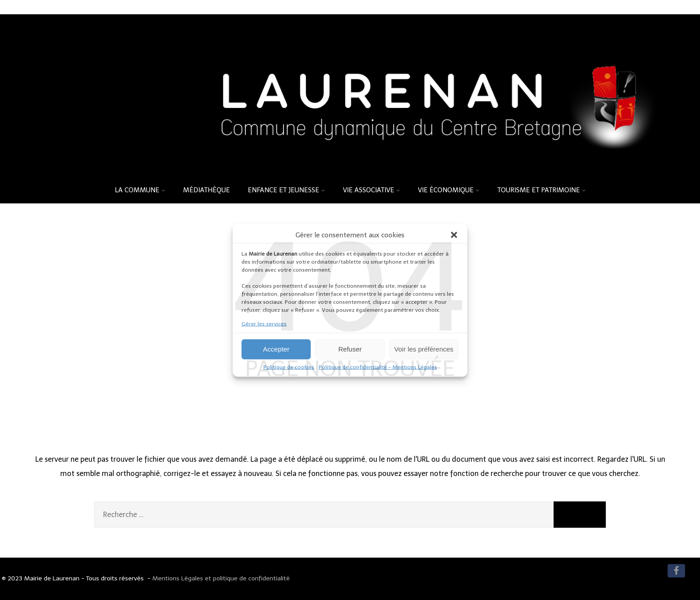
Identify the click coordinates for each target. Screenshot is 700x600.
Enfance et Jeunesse (286, 190)
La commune (140, 190)
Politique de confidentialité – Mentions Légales (378, 367)
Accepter (276, 349)
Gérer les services (264, 323)
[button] (454, 235)
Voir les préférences (424, 349)
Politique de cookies (289, 367)
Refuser (350, 349)
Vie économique (449, 190)
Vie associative (371, 190)
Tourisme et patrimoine (542, 190)
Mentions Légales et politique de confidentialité (221, 578)
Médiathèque (206, 190)
